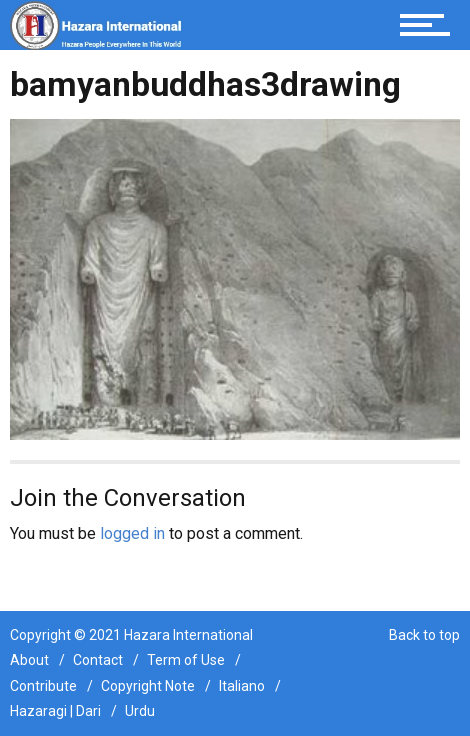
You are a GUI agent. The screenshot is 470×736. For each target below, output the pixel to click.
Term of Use (186, 660)
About (29, 660)
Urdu (140, 711)
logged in (132, 533)
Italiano (242, 686)
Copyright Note (148, 686)
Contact (98, 660)
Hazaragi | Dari (55, 711)
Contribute (43, 686)
